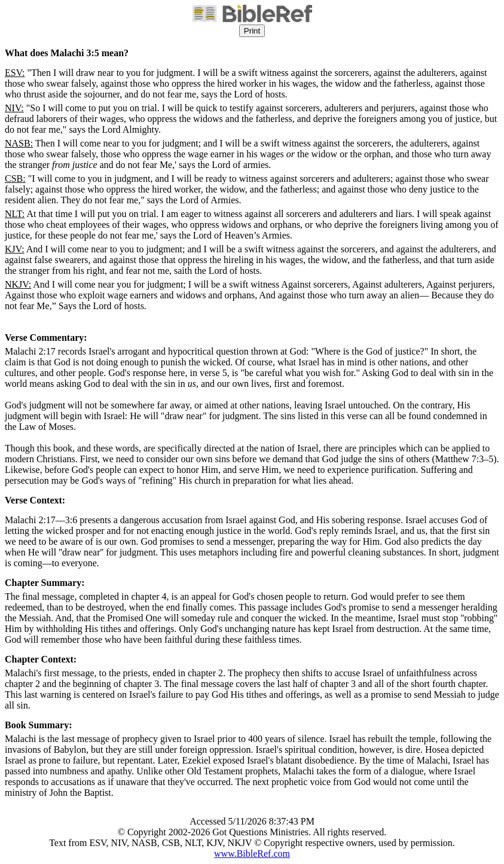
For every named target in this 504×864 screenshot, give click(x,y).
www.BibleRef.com (252, 854)
